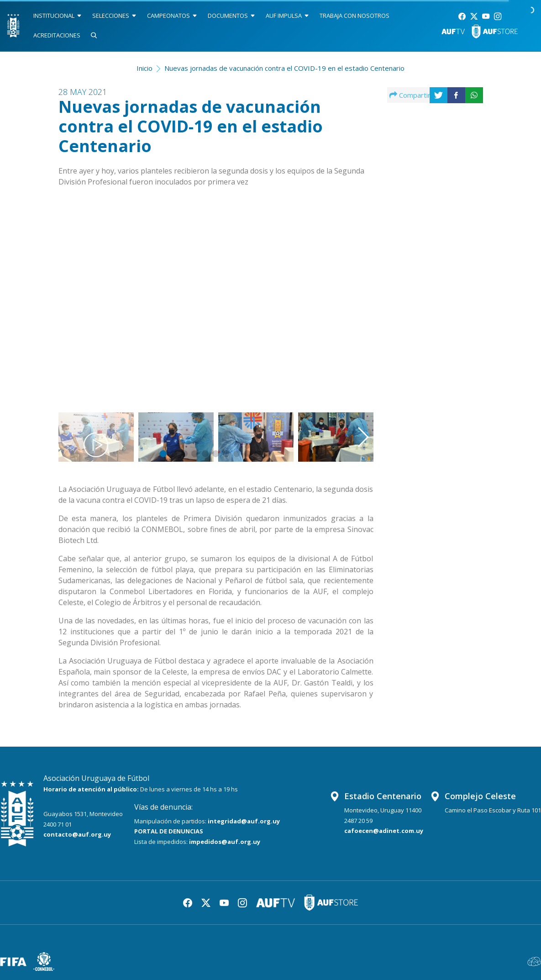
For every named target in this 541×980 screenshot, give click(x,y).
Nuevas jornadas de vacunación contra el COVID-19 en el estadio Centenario (284, 68)
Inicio (144, 68)
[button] (351, 295)
